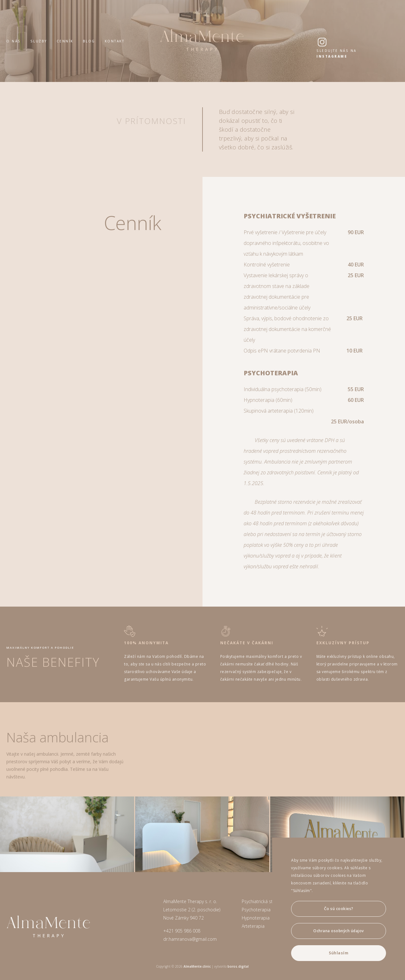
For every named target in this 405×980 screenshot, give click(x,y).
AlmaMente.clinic (197, 966)
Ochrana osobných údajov (339, 931)
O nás (14, 41)
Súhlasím (339, 953)
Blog (89, 41)
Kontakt (115, 41)
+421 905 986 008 (182, 931)
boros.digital (238, 966)
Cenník (65, 41)
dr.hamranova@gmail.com (190, 939)
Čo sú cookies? (339, 909)
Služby (39, 41)
